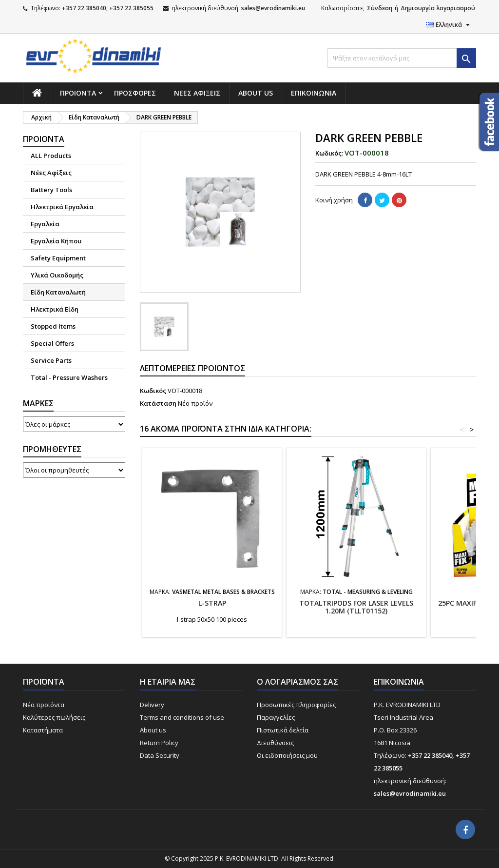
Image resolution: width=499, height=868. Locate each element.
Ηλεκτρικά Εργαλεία (62, 207)
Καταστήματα (43, 730)
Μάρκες (38, 403)
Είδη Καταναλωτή (58, 292)
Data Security (160, 755)
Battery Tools (51, 190)
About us (256, 93)
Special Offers (52, 343)
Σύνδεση (380, 8)
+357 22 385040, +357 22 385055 (108, 8)
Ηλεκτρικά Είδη (55, 309)
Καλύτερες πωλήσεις (54, 717)
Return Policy (159, 743)
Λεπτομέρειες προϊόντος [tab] (192, 368)
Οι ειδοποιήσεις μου (287, 755)
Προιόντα (78, 93)
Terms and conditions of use (182, 717)
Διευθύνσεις (275, 743)
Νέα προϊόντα (44, 705)
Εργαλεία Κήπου (56, 241)
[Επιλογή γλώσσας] (449, 25)
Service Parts (51, 360)
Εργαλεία (45, 224)
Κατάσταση (158, 403)
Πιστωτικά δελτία (283, 730)
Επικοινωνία (314, 93)
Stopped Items (53, 326)
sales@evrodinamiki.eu (273, 8)
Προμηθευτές (52, 449)
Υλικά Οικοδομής (57, 275)
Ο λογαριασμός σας (297, 682)
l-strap (212, 603)
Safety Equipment (58, 258)
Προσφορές (135, 93)
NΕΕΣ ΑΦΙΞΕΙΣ (197, 93)
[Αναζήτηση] (402, 58)
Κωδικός (153, 391)
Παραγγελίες (276, 717)
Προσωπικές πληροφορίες (296, 705)
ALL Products (51, 156)
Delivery (152, 705)
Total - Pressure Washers (69, 377)
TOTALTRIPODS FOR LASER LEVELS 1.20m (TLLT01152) (356, 607)
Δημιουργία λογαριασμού (438, 8)
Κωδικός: (329, 153)
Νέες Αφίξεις (51, 173)
